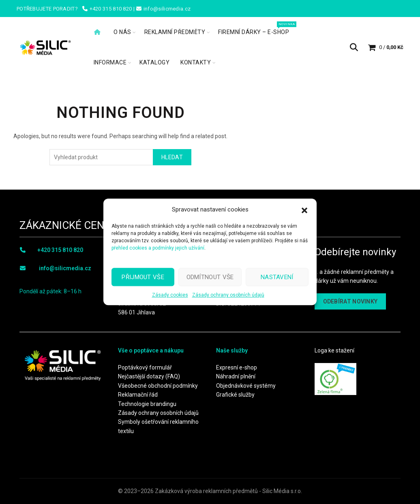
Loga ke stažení (334, 350)
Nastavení (277, 277)
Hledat (172, 157)
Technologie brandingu (147, 404)
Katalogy (154, 62)
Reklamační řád (138, 395)
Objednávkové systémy (246, 386)
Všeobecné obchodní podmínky (158, 386)
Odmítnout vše (210, 277)
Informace (110, 62)
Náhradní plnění (236, 376)
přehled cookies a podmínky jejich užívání (158, 248)
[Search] (354, 47)
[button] (304, 209)
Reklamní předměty (175, 32)
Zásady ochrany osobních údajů (228, 295)
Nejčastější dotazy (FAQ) (149, 376)
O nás (122, 32)
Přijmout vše (143, 277)
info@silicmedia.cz (65, 268)
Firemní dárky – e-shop (256, 28)
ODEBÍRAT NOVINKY (350, 301)
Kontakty (196, 62)
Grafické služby (235, 395)
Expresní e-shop (237, 367)
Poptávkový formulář (145, 367)
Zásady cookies (170, 295)
